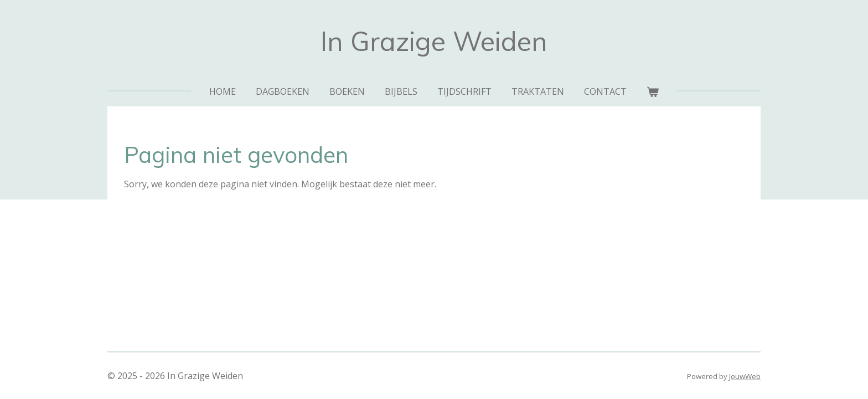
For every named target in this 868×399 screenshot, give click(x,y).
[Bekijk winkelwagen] (653, 91)
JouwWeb (745, 376)
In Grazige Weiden (434, 41)
